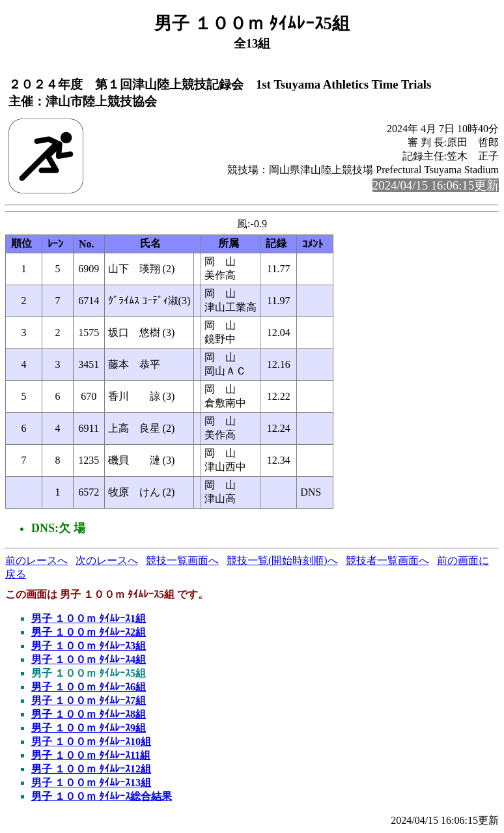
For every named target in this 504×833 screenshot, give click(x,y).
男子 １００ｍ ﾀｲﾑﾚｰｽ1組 (89, 618)
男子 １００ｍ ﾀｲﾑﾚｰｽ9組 (89, 728)
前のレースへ (36, 560)
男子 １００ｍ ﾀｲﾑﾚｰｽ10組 (91, 741)
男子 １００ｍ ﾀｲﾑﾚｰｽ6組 (89, 687)
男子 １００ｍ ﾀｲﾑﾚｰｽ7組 (89, 700)
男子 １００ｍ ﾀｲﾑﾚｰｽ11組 (91, 755)
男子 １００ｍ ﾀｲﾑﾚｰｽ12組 (91, 769)
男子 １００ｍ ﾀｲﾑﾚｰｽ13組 (91, 783)
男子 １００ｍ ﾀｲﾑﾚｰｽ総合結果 (102, 796)
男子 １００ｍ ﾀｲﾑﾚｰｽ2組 (89, 632)
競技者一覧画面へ (387, 560)
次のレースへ (107, 560)
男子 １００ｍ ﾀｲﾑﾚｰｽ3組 (89, 646)
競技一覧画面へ (182, 560)
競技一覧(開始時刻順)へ (282, 560)
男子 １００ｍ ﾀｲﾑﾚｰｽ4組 (89, 659)
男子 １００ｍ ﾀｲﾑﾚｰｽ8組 (89, 714)
